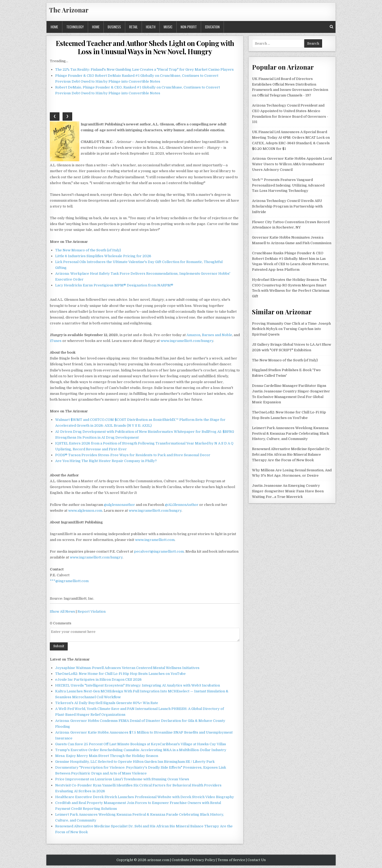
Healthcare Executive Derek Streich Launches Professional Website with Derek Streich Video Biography (145, 797)
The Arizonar (69, 10)
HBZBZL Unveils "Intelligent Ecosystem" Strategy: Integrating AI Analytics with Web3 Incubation (138, 685)
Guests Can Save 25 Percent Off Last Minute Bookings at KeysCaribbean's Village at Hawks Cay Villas (141, 744)
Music (168, 27)
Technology (75, 27)
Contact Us (257, 860)
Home (54, 27)
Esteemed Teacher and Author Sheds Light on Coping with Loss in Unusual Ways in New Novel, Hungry (145, 47)
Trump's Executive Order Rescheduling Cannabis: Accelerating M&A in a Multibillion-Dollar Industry (141, 750)
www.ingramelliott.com (155, 540)
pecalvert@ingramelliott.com (159, 551)
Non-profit (189, 27)
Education (212, 27)
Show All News (62, 611)
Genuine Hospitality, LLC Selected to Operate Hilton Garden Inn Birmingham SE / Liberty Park (135, 762)
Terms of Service (231, 860)
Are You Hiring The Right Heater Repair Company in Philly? (106, 461)
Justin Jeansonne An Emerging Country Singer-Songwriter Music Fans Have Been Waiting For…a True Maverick (288, 491)
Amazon (193, 335)
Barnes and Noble (217, 335)
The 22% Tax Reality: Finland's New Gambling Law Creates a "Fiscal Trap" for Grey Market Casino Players (144, 69)
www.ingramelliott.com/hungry (187, 341)
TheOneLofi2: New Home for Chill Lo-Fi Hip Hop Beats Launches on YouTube (120, 674)
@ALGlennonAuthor (182, 505)
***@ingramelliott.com (69, 581)
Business (114, 27)
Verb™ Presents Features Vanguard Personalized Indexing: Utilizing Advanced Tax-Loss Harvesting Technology (288, 185)
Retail (133, 27)
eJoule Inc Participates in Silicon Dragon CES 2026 (98, 679)
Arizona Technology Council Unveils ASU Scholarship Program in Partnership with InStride (287, 206)
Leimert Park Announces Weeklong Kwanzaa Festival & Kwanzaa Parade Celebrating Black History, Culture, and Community (290, 433)
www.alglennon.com (85, 511)
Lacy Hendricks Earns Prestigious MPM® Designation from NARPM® (114, 285)
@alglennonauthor (120, 505)
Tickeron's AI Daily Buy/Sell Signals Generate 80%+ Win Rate (107, 703)
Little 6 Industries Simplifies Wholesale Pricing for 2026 (103, 256)
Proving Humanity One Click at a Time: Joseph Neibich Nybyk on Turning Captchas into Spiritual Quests (291, 329)
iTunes (56, 341)
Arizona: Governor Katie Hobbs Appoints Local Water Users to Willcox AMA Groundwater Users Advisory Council (292, 164)
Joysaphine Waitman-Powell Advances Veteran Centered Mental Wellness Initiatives (127, 668)
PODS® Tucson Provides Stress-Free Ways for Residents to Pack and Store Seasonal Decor (133, 455)
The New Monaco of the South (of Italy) (88, 250)
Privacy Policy (203, 860)
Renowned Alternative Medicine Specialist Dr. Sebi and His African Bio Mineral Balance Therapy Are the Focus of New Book (291, 454)
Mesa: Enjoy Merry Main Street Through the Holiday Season (107, 756)
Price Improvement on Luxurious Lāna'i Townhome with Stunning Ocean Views (122, 779)
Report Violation (92, 611)
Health (151, 27)
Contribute (180, 860)
